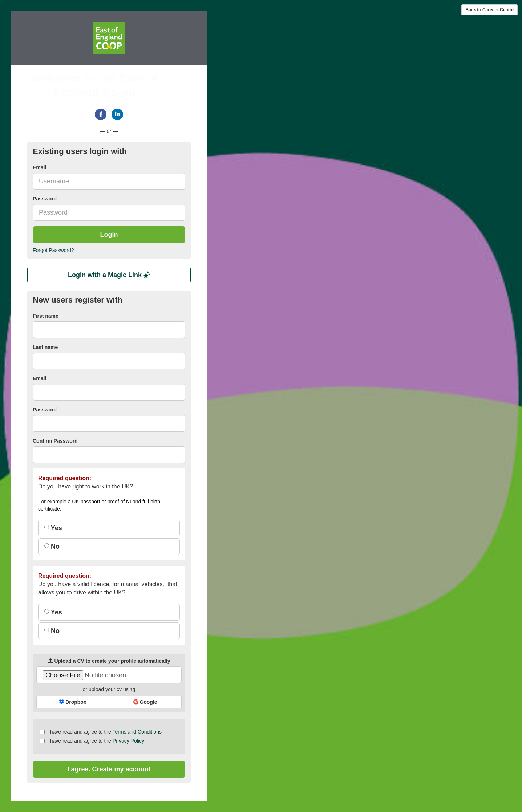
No (52, 547)
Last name (45, 347)
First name (46, 316)
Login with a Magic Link (109, 275)
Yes (53, 528)
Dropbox (72, 702)
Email (39, 167)
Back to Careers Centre (489, 10)
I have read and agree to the (101, 732)
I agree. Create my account (109, 769)
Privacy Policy (128, 741)
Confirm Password (55, 441)
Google (145, 702)
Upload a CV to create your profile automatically (109, 661)
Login (109, 235)
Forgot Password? (53, 250)
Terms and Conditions (137, 732)
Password (45, 199)
